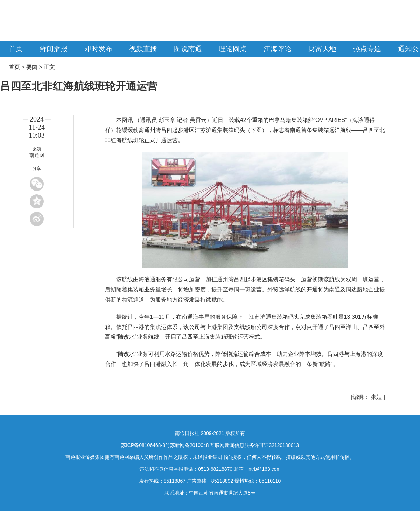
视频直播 (143, 49)
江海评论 (278, 49)
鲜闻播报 (54, 49)
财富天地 (322, 49)
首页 (16, 49)
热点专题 (367, 49)
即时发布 (98, 49)
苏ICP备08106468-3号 (146, 445)
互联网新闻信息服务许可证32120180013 (254, 445)
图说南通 (188, 49)
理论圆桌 (233, 49)
